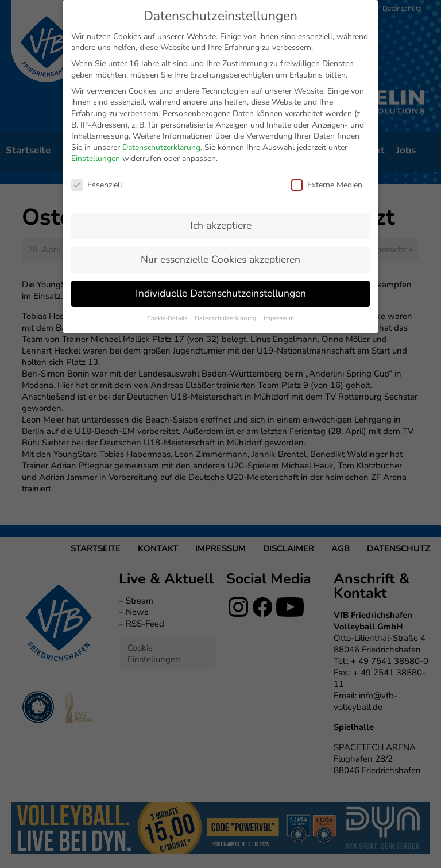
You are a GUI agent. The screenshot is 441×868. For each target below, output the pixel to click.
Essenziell (97, 114)
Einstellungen (96, 87)
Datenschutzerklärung (161, 76)
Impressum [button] (279, 247)
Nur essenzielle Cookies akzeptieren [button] (220, 188)
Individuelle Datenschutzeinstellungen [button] (221, 222)
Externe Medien (327, 114)
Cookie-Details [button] (168, 247)
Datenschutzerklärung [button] (226, 247)
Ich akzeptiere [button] (221, 154)
